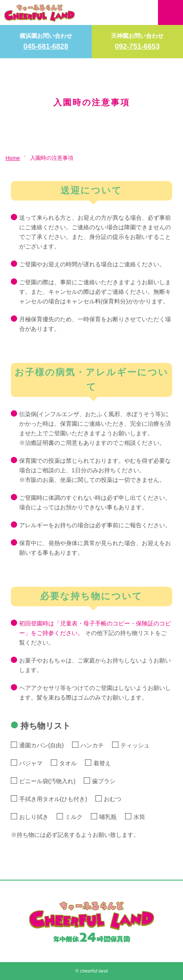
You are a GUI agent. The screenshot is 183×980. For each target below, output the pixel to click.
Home (13, 158)
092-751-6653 (137, 46)
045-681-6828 (46, 46)
